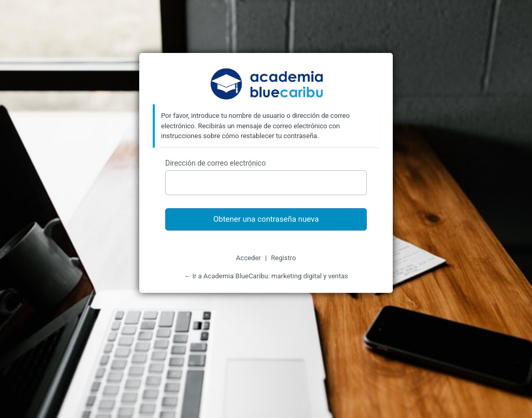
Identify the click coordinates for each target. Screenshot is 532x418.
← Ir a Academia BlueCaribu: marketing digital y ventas (266, 276)
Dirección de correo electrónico (215, 163)
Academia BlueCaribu (266, 85)
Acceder (248, 258)
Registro (284, 258)
